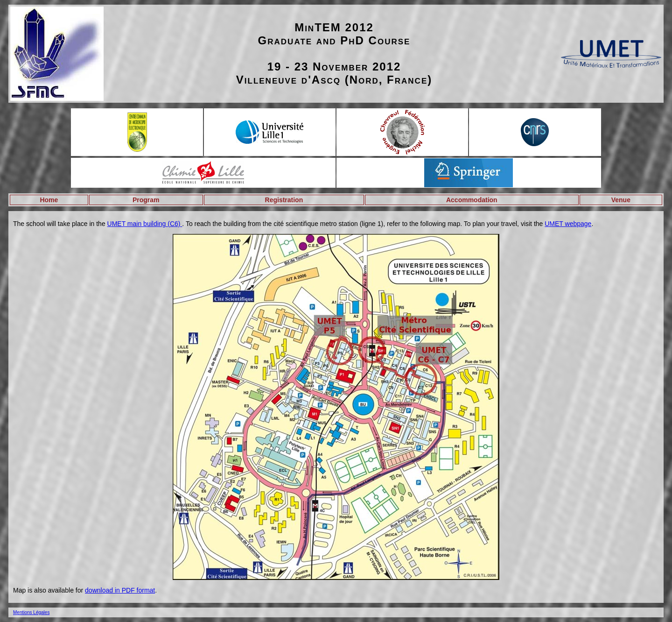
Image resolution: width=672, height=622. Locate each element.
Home (49, 200)
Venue (621, 200)
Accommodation (472, 200)
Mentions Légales (31, 612)
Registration (284, 200)
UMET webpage (568, 224)
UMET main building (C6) (145, 224)
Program (146, 200)
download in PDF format (120, 590)
